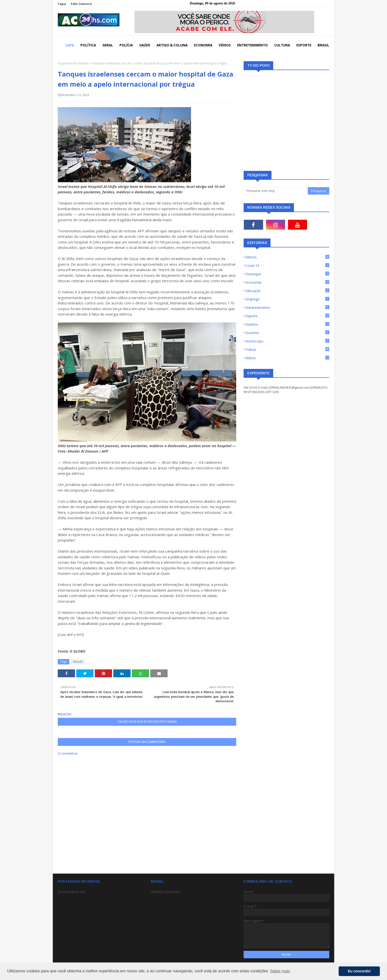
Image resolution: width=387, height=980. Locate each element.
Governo (287, 333)
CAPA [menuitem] (70, 45)
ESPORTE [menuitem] (304, 45)
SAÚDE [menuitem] (145, 45)
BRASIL (287, 257)
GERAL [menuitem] (108, 45)
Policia (287, 350)
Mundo (84, 63)
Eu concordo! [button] (359, 971)
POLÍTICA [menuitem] (88, 45)
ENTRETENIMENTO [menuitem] (252, 45)
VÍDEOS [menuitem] (225, 45)
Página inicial (67, 63)
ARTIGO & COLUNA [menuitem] (172, 45)
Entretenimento (287, 308)
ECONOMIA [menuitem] (203, 45)
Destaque (287, 274)
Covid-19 (287, 266)
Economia (287, 282)
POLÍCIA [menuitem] (126, 45)
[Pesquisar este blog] (276, 191)
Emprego (287, 299)
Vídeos (287, 358)
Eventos (287, 324)
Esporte (287, 316)
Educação (287, 291)
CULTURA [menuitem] (282, 45)
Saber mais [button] (280, 971)
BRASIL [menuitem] (323, 45)
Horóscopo (287, 341)
